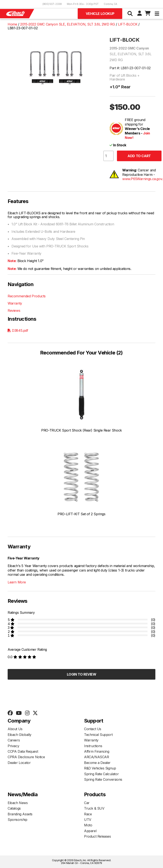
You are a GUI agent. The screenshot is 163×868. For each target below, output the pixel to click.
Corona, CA (110, 4)
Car (87, 803)
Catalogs (14, 808)
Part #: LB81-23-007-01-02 (130, 68)
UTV (88, 820)
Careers (14, 740)
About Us (15, 729)
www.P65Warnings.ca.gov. (143, 179)
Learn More (17, 582)
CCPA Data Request (23, 751)
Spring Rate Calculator (101, 774)
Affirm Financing (97, 751)
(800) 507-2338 (52, 4)
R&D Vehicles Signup (100, 768)
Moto (88, 825)
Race (88, 814)
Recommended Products (27, 296)
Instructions (93, 746)
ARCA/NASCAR (97, 757)
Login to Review (82, 674)
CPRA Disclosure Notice (26, 757)
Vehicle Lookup (100, 14)
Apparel (90, 831)
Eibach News (18, 803)
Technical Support (98, 735)
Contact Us (93, 729)
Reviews (14, 311)
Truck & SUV (94, 808)
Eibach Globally (20, 735)
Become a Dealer (97, 763)
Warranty (15, 303)
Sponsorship (18, 820)
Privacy (13, 746)
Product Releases (98, 836)
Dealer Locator (19, 763)
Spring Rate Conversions (103, 779)
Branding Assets (20, 814)
